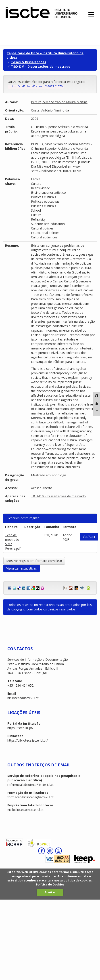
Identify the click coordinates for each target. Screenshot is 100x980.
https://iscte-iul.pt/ (20, 728)
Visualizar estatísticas (22, 568)
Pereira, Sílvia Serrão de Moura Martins (59, 102)
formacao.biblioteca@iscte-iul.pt (30, 797)
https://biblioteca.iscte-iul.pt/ (28, 740)
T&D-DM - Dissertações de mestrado (41, 66)
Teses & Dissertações (29, 62)
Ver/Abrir (89, 537)
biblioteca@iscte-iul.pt (23, 698)
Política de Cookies (50, 884)
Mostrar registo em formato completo (34, 561)
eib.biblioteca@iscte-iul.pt (25, 810)
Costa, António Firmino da (50, 110)
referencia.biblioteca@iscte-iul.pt (31, 785)
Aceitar (50, 892)
